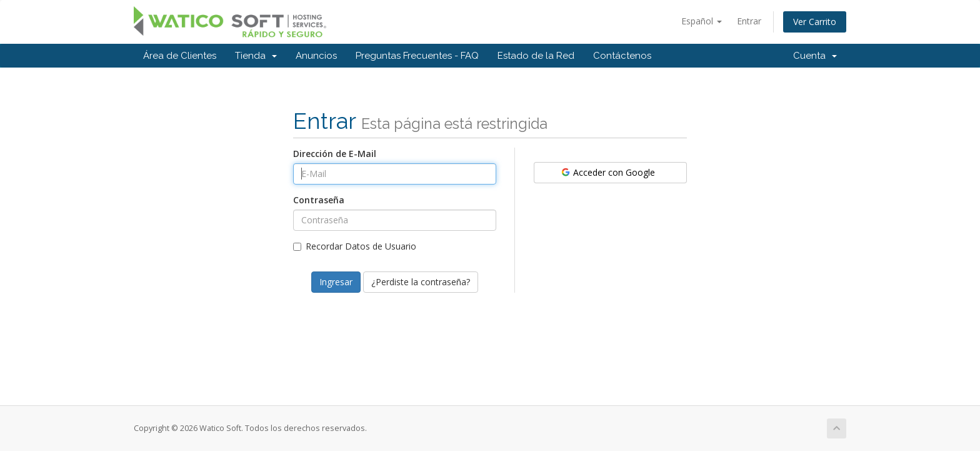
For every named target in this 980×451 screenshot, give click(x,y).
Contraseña (319, 200)
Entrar (749, 21)
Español (702, 21)
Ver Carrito (815, 22)
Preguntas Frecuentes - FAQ (417, 56)
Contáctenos (622, 56)
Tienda (256, 56)
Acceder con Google (607, 172)
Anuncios (316, 56)
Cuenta (815, 56)
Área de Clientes (180, 56)
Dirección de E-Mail (335, 154)
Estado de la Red (536, 56)
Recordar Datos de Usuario (355, 246)
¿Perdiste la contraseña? (421, 282)
